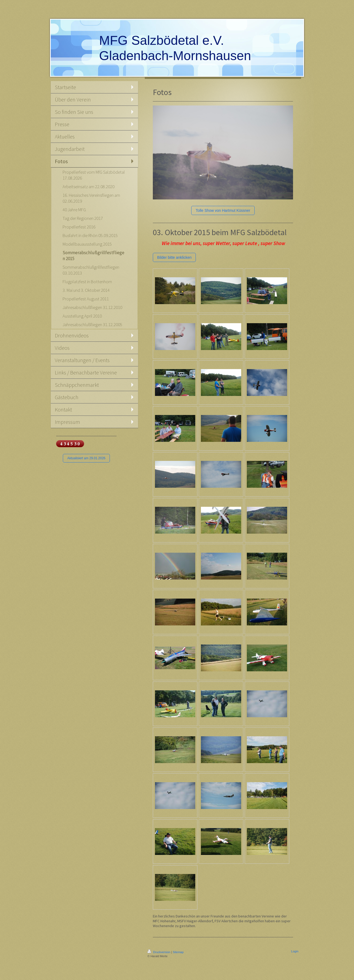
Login (295, 951)
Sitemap (178, 952)
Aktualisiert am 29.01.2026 (86, 458)
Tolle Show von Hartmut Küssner (223, 210)
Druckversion (159, 952)
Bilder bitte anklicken (174, 257)
